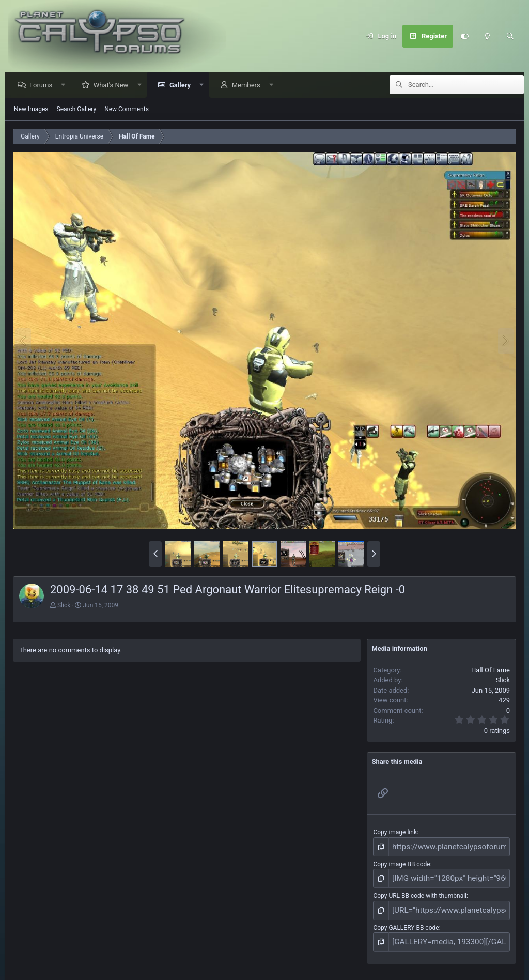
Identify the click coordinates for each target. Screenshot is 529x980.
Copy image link (395, 833)
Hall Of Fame (491, 671)
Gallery (183, 86)
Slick (64, 606)
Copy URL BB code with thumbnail (420, 891)
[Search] (510, 36)
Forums (43, 86)
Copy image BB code (401, 862)
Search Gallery (77, 110)
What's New (114, 86)
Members (249, 86)
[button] (66, 86)
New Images (31, 110)
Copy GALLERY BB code (406, 921)
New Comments (127, 110)
